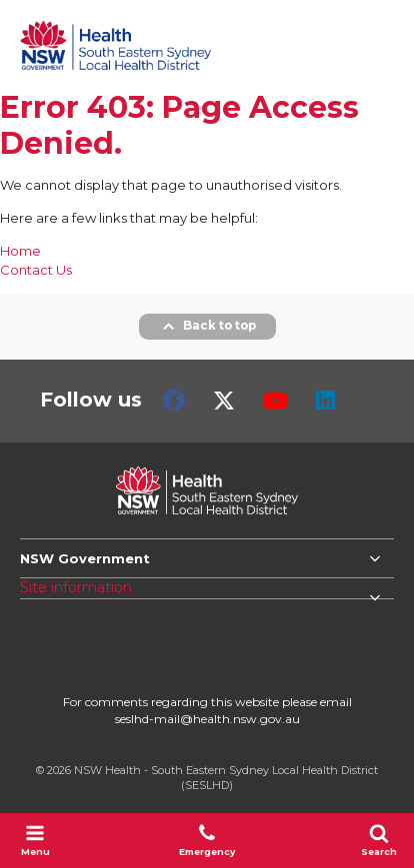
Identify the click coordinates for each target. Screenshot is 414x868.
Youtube (275, 401)
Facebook (174, 401)
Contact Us (36, 270)
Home (20, 251)
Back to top (207, 327)
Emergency (207, 840)
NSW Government (85, 558)
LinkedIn (325, 401)
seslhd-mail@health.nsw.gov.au (207, 719)
